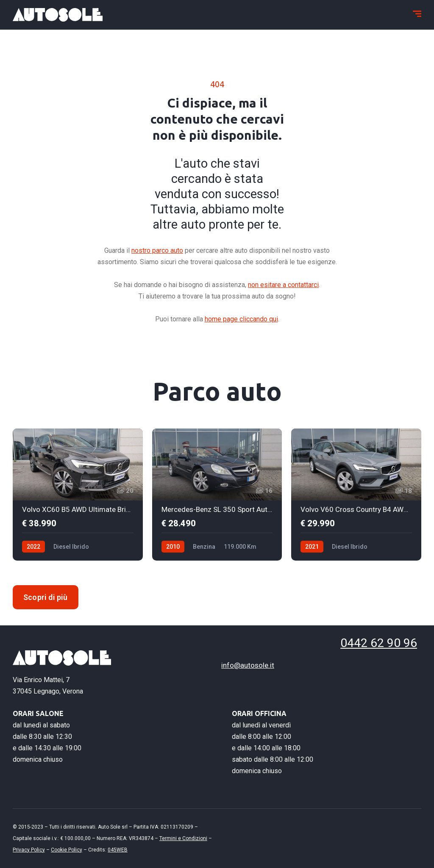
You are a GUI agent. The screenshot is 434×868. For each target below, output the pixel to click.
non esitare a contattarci (283, 285)
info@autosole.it (248, 665)
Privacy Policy (29, 849)
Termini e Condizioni (183, 838)
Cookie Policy (67, 849)
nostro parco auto (157, 250)
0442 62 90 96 (369, 643)
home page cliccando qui (241, 319)
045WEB (118, 849)
